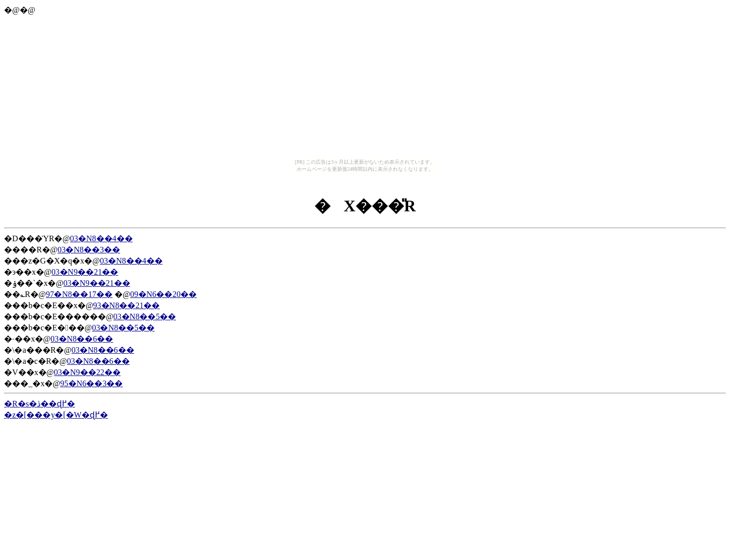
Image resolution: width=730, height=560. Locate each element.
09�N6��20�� (164, 294)
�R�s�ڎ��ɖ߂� (40, 404)
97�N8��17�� (79, 294)
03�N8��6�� (82, 339)
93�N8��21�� (127, 305)
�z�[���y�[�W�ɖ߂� (56, 415)
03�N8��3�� (89, 250)
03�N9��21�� (85, 272)
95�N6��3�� (92, 383)
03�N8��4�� (101, 238)
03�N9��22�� (87, 372)
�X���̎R (365, 206)
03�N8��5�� (145, 316)
